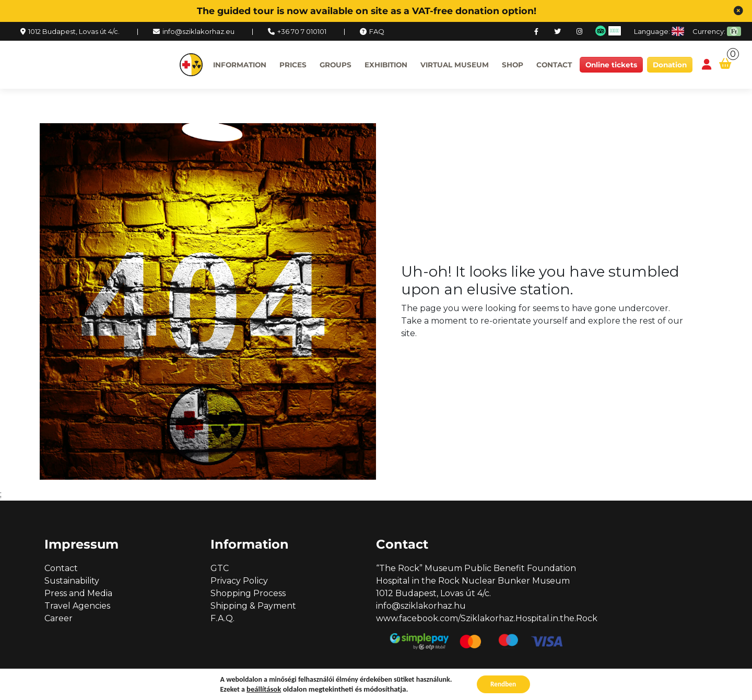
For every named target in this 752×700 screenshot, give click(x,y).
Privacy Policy (239, 581)
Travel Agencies (77, 606)
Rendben (503, 684)
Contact (554, 65)
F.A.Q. (222, 618)
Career (58, 618)
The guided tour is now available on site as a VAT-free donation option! (367, 11)
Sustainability (72, 581)
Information (240, 65)
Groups (336, 65)
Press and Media (78, 593)
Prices (293, 65)
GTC (220, 568)
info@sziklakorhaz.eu (198, 31)
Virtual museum (455, 65)
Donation (670, 65)
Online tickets (611, 65)
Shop (513, 65)
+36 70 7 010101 (302, 31)
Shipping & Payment (253, 606)
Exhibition (386, 65)
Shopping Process (248, 593)
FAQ (377, 31)
